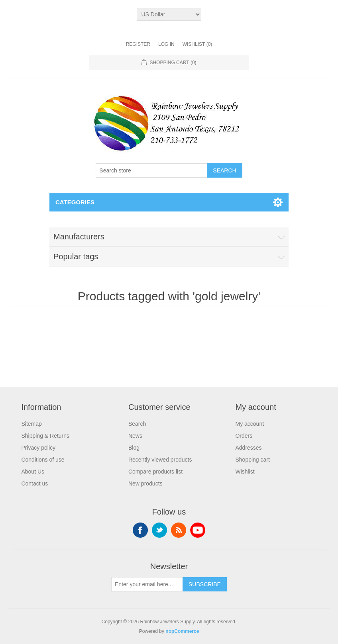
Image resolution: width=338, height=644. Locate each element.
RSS (179, 530)
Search (137, 424)
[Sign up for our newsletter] (147, 584)
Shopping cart (252, 460)
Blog (134, 448)
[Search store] (151, 170)
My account (250, 424)
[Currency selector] (169, 14)
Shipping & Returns (45, 436)
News (135, 436)
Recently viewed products (160, 460)
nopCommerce (182, 631)
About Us (33, 472)
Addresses (248, 448)
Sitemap (31, 424)
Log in (166, 44)
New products (145, 483)
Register (138, 44)
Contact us (34, 483)
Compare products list (155, 472)
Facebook (140, 530)
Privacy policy (38, 448)
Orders (244, 436)
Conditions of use (43, 460)
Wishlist (245, 472)
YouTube (198, 530)
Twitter (159, 530)
